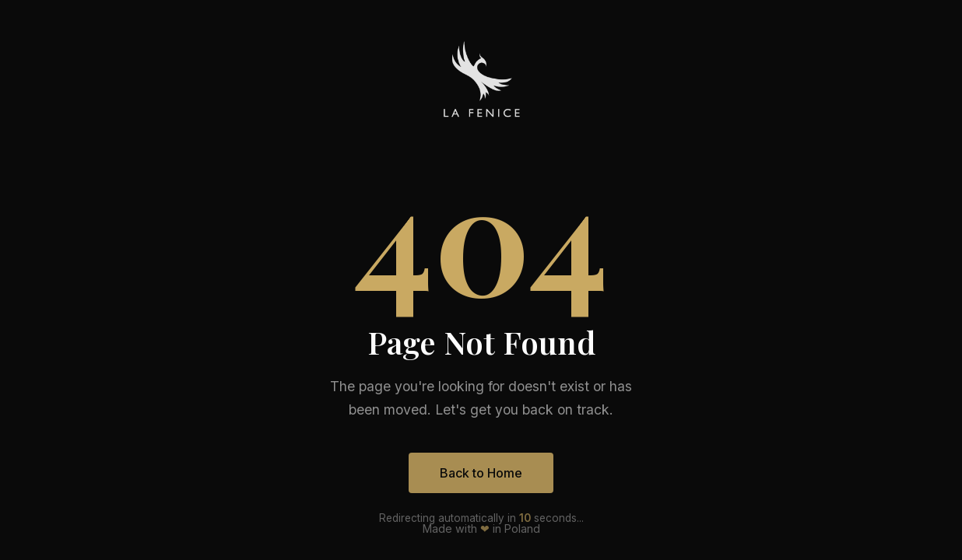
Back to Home (481, 473)
